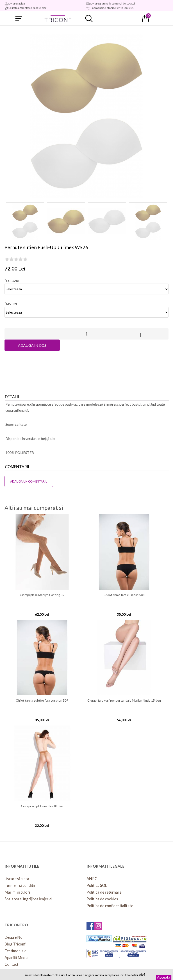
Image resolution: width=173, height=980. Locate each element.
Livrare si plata (17, 879)
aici (142, 975)
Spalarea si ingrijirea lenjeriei (28, 899)
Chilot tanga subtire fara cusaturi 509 (42, 700)
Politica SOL (97, 885)
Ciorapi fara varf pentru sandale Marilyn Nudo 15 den (124, 700)
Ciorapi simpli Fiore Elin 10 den (42, 806)
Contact (11, 964)
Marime (11, 304)
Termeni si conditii (20, 885)
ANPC (92, 879)
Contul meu (117, 18)
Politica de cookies (102, 899)
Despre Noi (14, 937)
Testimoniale (15, 951)
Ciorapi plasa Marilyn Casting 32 (42, 595)
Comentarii (17, 467)
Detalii (12, 397)
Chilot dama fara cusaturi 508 (124, 595)
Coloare (12, 281)
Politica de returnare (104, 892)
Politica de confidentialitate (110, 906)
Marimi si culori (17, 892)
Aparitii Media (16, 958)
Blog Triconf (15, 944)
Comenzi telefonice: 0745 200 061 (113, 8)
